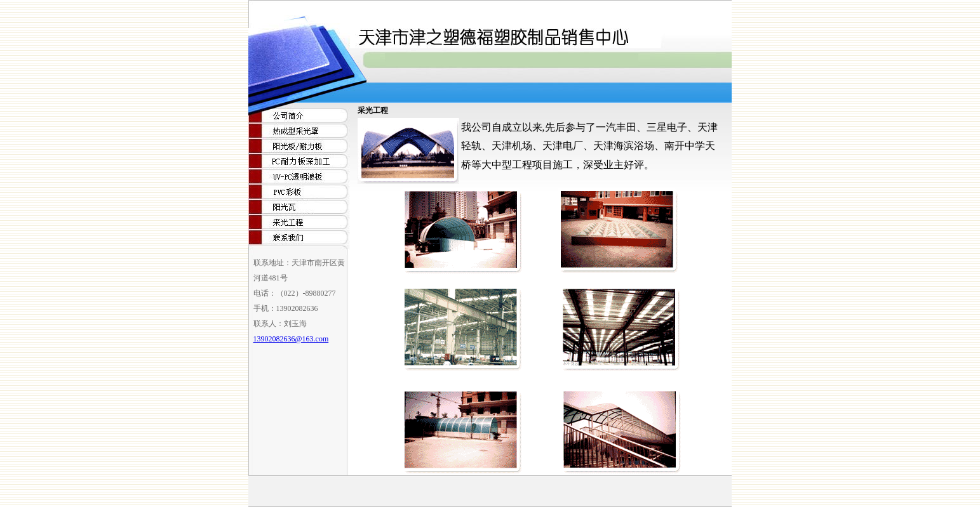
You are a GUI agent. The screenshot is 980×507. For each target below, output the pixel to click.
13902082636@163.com (291, 339)
